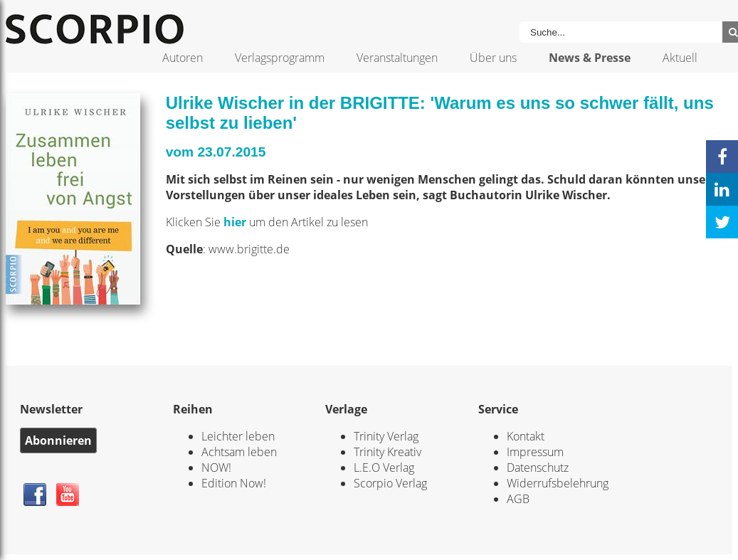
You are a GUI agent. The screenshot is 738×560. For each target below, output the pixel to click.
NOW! (216, 467)
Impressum (535, 452)
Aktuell (680, 58)
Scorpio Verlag (390, 483)
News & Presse (590, 58)
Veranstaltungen (397, 58)
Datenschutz (538, 467)
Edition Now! (234, 483)
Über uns (493, 58)
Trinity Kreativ (388, 452)
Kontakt (526, 436)
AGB (518, 499)
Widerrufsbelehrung (558, 483)
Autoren (183, 58)
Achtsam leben (239, 452)
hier (236, 222)
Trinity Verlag (386, 436)
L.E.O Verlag (384, 467)
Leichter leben (238, 436)
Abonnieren (58, 440)
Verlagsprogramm (280, 58)
